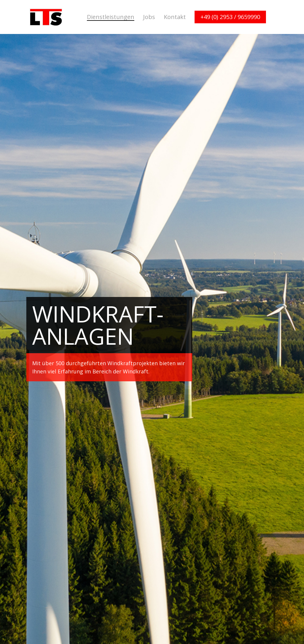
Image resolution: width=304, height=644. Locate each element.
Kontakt (175, 17)
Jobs (149, 17)
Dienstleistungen (111, 17)
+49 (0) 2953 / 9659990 (230, 17)
